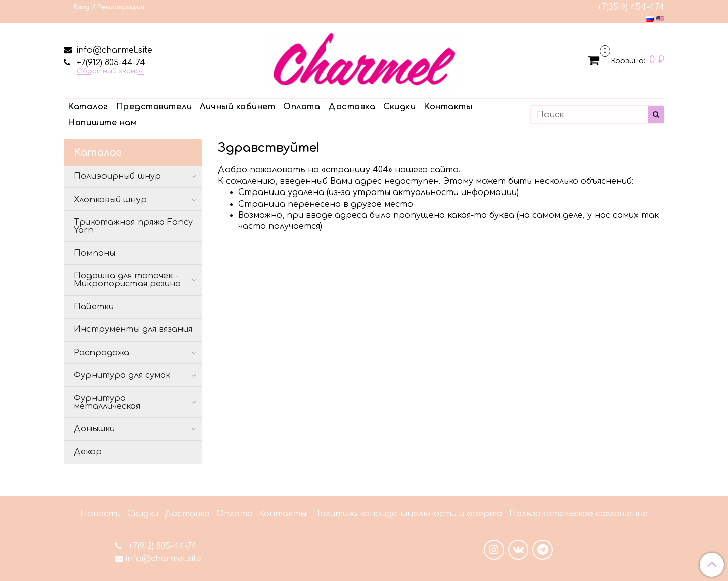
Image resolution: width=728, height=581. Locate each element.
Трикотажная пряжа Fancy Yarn (133, 226)
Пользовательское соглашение (578, 514)
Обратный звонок (110, 71)
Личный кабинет (237, 107)
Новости (101, 514)
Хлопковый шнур (110, 200)
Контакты (448, 107)
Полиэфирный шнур (117, 176)
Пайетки (94, 307)
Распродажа (102, 353)
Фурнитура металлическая (107, 402)
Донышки (94, 429)
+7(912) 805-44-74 (110, 63)
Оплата (302, 107)
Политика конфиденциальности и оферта (408, 514)
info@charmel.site (113, 50)
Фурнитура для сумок (122, 375)
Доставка (352, 107)
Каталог (88, 107)
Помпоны (95, 253)
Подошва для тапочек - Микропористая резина (127, 280)
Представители (154, 107)
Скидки (399, 107)
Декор (88, 452)
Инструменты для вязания (133, 329)
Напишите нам (102, 123)
